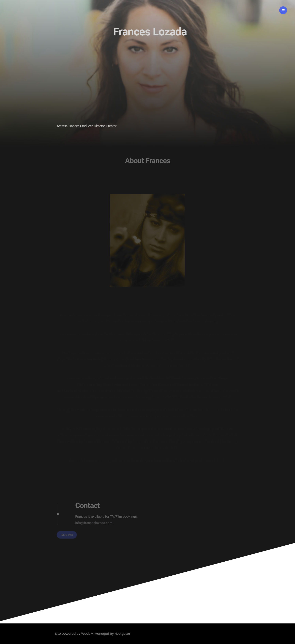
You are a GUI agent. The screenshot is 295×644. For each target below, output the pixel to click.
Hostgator (122, 634)
